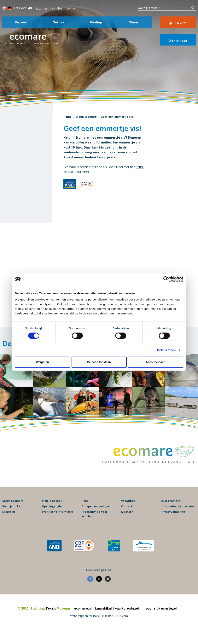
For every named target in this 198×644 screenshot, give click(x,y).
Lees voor (23, 8)
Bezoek (21, 22)
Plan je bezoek (52, 501)
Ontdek (58, 22)
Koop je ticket (12, 506)
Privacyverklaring (173, 512)
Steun (134, 22)
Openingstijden (53, 506)
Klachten (127, 512)
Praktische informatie (57, 512)
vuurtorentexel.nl (129, 608)
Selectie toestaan (99, 362)
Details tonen (166, 350)
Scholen (57, 8)
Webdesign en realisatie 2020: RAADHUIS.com (99, 616)
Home (67, 117)
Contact (71, 8)
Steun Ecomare (86, 117)
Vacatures (128, 501)
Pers (85, 501)
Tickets (181, 23)
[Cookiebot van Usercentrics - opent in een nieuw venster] (166, 279)
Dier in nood (178, 41)
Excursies (42, 8)
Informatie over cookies (178, 506)
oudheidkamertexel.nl (163, 608)
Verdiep (96, 22)
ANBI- (140, 167)
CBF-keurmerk (78, 172)
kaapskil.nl (103, 608)
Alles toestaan (156, 362)
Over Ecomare (170, 501)
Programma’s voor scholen (94, 514)
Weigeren (42, 362)
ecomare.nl (83, 608)
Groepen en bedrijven (96, 506)
